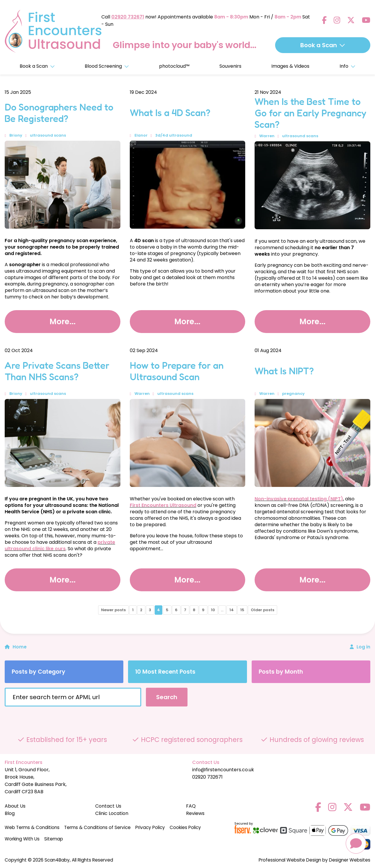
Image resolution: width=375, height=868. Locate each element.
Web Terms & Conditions (32, 827)
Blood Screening (107, 66)
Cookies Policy (185, 827)
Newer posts (113, 610)
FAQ (191, 806)
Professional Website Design (290, 860)
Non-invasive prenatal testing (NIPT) (299, 499)
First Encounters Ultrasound (163, 505)
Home (16, 647)
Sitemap (54, 839)
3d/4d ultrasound (174, 135)
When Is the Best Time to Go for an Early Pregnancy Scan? (310, 113)
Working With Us (22, 839)
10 (213, 610)
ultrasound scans (48, 135)
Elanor (141, 135)
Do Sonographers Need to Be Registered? (59, 113)
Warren (267, 136)
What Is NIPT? (284, 371)
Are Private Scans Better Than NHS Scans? (57, 371)
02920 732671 (128, 16)
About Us (15, 806)
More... (62, 321)
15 (242, 610)
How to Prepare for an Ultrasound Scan (177, 371)
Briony (16, 135)
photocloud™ (174, 66)
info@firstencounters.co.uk (223, 770)
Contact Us (108, 806)
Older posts (262, 610)
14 (232, 610)
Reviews (195, 813)
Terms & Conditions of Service (97, 827)
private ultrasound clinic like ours (60, 545)
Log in (363, 647)
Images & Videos (290, 66)
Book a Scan (37, 66)
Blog (10, 813)
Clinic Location (112, 813)
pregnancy (293, 394)
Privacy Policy (150, 827)
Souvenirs (230, 66)
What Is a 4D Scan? (170, 113)
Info (347, 66)
